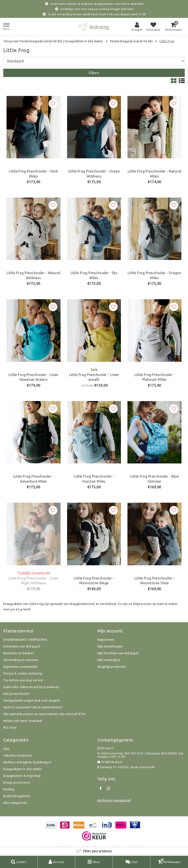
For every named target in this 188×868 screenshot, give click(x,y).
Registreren (106, 640)
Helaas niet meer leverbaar (23, 721)
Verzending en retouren (21, 660)
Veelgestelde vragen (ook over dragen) (32, 701)
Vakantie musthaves (18, 755)
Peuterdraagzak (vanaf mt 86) (131, 41)
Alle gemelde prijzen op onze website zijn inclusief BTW (44, 714)
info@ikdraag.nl (110, 762)
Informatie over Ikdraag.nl (22, 646)
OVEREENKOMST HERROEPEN (25, 640)
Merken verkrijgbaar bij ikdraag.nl (27, 762)
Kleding (9, 789)
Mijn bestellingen (110, 646)
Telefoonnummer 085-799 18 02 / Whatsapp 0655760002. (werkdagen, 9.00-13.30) (141, 755)
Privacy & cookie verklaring (23, 673)
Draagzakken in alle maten (84, 41)
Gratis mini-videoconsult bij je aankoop (31, 687)
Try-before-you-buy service (23, 680)
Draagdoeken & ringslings (22, 776)
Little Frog (167, 41)
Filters (94, 73)
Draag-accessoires (17, 783)
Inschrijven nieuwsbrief (114, 800)
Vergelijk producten (112, 667)
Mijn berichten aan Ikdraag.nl (118, 653)
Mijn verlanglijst (109, 660)
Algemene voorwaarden (21, 667)
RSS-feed (10, 728)
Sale (6, 749)
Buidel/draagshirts (17, 796)
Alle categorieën (15, 803)
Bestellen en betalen (19, 653)
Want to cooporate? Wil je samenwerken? (33, 707)
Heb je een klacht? (17, 694)
